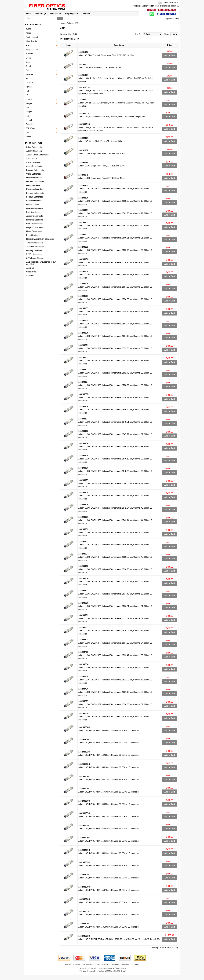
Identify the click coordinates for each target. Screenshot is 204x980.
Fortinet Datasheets (35, 201)
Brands (97, 964)
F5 (27, 79)
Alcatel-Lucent (32, 37)
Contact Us (31, 272)
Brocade (29, 54)
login (157, 6)
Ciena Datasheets (34, 174)
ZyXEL (29, 137)
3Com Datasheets (34, 147)
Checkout (86, 14)
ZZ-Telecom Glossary (35, 258)
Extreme (29, 74)
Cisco (28, 62)
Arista (28, 45)
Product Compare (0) (70, 39)
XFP (76, 23)
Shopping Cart (71, 14)
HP (27, 95)
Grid (75, 34)
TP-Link (29, 120)
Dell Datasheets (33, 185)
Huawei (29, 99)
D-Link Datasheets (34, 178)
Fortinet (29, 87)
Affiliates (77, 964)
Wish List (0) (41, 14)
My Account (56, 14)
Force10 (29, 83)
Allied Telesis (31, 41)
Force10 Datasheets (35, 197)
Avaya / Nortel (32, 50)
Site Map (30, 276)
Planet (28, 116)
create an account (170, 6)
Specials (68, 964)
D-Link (28, 66)
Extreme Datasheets (35, 193)
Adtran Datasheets (34, 151)
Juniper (29, 103)
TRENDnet (30, 128)
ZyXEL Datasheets (34, 254)
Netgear (29, 112)
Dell (27, 70)
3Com (28, 29)
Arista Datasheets (34, 162)
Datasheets (115, 964)
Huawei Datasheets (35, 208)
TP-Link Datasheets (35, 243)
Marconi (29, 108)
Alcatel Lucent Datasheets (37, 155)
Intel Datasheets (33, 212)
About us (30, 268)
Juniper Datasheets (35, 216)
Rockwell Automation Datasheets (40, 239)
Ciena (28, 58)
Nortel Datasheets (34, 231)
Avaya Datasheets (34, 166)
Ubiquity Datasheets (35, 250)
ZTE (27, 132)
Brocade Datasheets (35, 170)
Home (28, 14)
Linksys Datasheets (35, 220)
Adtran (28, 33)
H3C (28, 91)
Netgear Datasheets (35, 228)
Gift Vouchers (87, 964)
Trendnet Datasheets (35, 247)
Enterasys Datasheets (36, 189)
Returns (106, 964)
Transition (30, 124)
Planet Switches (33, 235)
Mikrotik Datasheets (35, 224)
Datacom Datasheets (35, 182)
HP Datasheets (33, 205)
